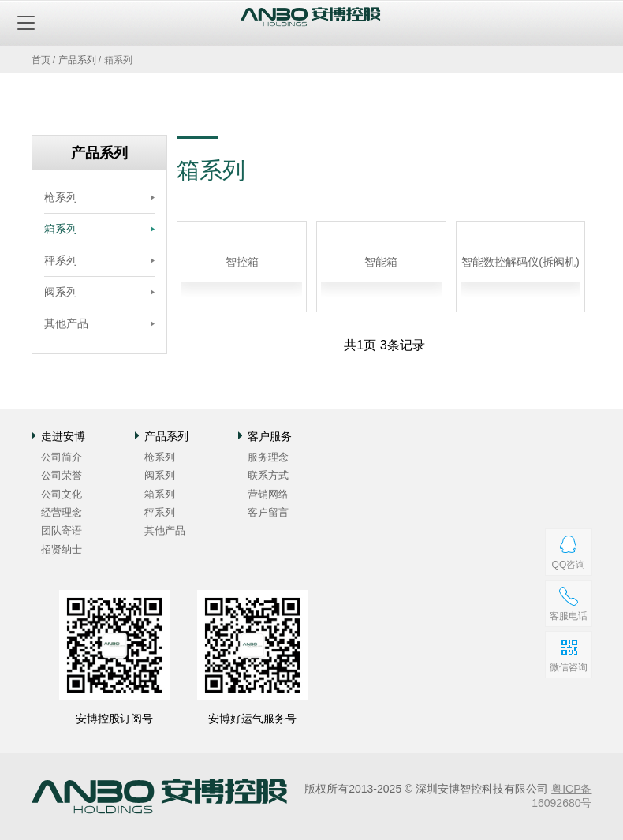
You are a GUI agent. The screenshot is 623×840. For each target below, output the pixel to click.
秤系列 (61, 260)
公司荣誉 (62, 475)
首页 (41, 60)
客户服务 (270, 436)
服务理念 (268, 457)
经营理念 (62, 512)
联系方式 (268, 475)
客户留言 (268, 512)
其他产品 (66, 323)
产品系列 (77, 60)
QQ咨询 (568, 565)
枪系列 (61, 197)
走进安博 (63, 436)
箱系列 (61, 229)
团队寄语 (62, 530)
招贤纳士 (62, 549)
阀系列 (61, 292)
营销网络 (268, 494)
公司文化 (62, 494)
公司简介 (62, 457)
